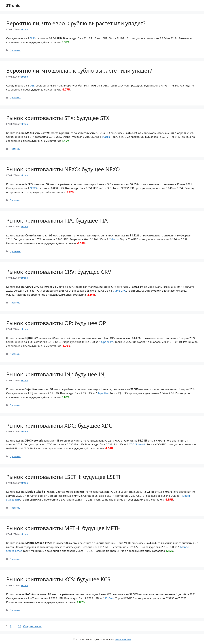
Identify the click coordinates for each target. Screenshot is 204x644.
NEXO (33, 188)
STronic (13, 5)
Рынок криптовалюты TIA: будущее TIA (57, 220)
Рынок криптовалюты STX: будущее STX (58, 118)
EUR (32, 38)
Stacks (106, 137)
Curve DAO (119, 291)
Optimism (107, 342)
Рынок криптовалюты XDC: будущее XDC (59, 426)
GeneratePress (123, 639)
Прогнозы (15, 50)
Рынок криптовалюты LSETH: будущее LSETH (64, 477)
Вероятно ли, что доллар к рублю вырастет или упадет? (79, 71)
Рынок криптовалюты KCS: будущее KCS (58, 579)
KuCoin (110, 598)
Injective (103, 393)
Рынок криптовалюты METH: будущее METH (64, 528)
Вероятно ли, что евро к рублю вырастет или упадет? (76, 23)
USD (32, 85)
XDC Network (137, 444)
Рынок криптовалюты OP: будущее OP (56, 323)
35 (20, 626)
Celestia (114, 239)
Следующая (32, 626)
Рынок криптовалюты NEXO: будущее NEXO (63, 169)
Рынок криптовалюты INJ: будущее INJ (56, 374)
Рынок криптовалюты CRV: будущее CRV (59, 272)
